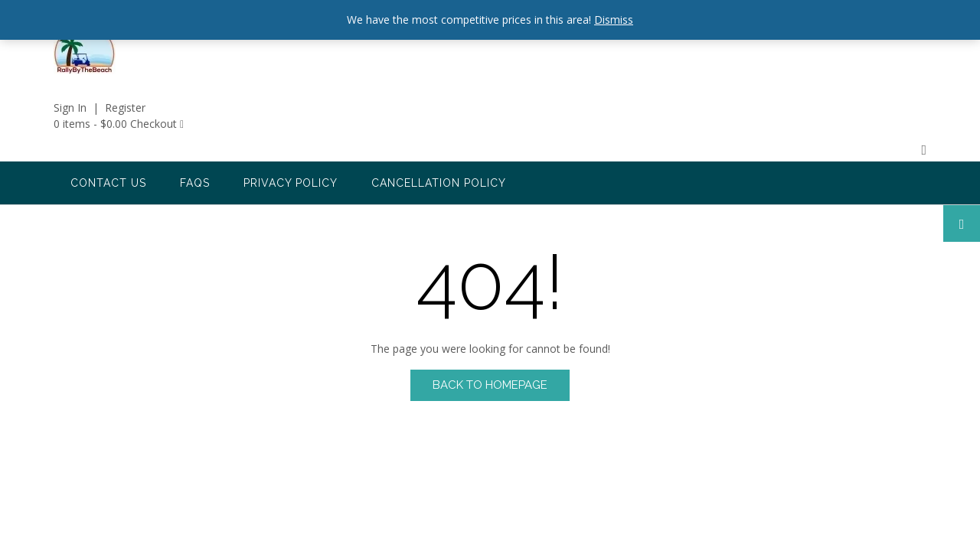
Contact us (108, 183)
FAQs (195, 183)
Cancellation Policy (439, 183)
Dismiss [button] (614, 20)
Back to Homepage (490, 385)
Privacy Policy (291, 183)
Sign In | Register (100, 108)
